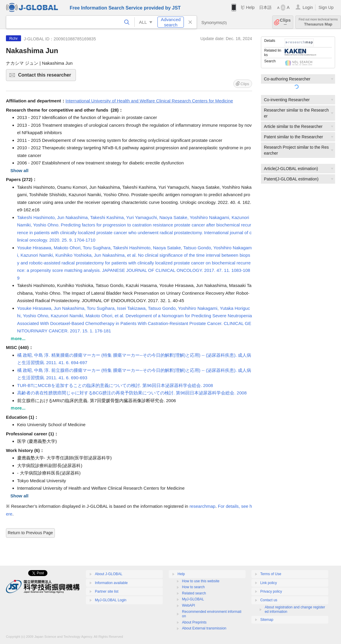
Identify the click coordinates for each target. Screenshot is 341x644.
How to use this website (201, 581)
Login (308, 7)
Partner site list (107, 591)
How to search (193, 587)
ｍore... (18, 338)
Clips (285, 22)
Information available (111, 583)
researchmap (203, 506)
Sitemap (267, 620)
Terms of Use (271, 574)
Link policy (269, 583)
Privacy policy (271, 591)
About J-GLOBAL (109, 574)
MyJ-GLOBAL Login (111, 600)
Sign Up (326, 7)
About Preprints (194, 622)
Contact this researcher (46, 77)
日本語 (265, 7)
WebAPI (189, 605)
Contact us (269, 600)
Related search (194, 593)
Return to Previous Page (30, 533)
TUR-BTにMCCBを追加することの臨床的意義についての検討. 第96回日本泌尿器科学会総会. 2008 (115, 385)
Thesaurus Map (318, 22)
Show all (19, 170)
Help (250, 7)
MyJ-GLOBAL (193, 599)
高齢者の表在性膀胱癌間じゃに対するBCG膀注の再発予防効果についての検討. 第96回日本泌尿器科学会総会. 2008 (132, 393)
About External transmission (204, 628)
